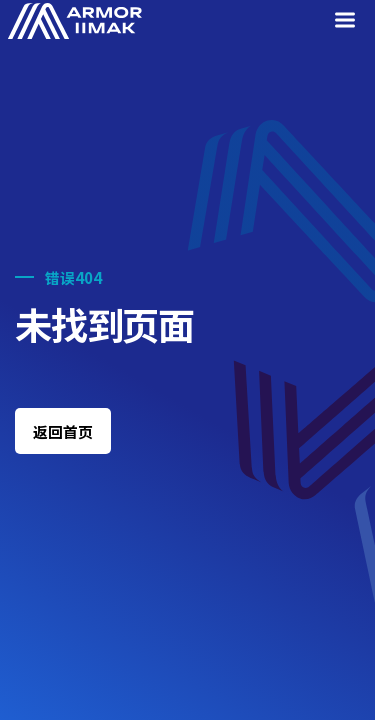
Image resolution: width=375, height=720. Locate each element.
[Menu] (348, 22)
